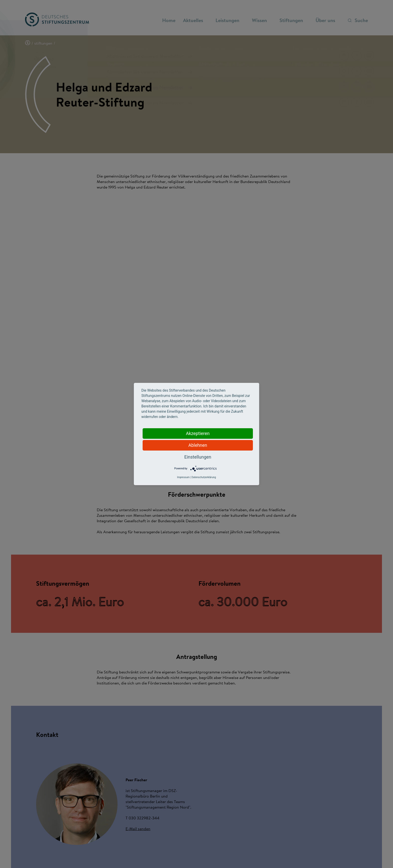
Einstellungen (198, 457)
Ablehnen (198, 445)
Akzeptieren (198, 433)
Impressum (183, 477)
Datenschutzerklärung (204, 477)
